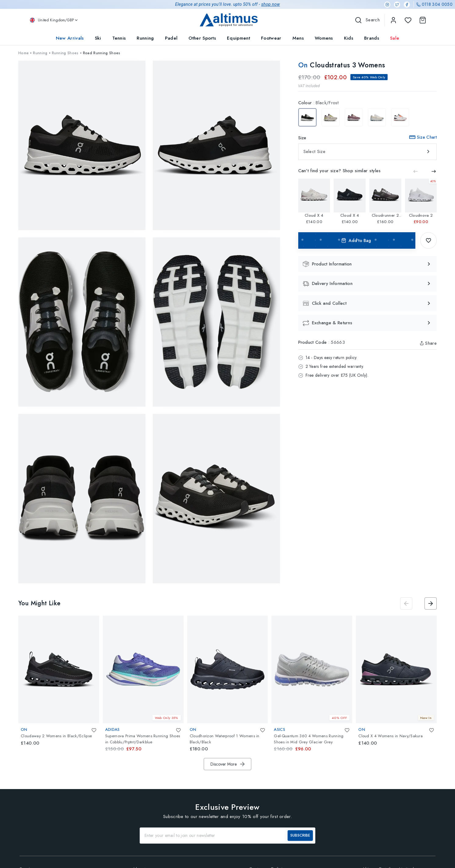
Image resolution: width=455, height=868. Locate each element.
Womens (324, 38)
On (304, 65)
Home (23, 53)
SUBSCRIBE (300, 835)
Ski (98, 38)
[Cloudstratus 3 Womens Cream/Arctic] (377, 117)
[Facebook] (407, 5)
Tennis (119, 38)
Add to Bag (357, 240)
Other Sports (202, 38)
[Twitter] (397, 5)
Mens (298, 38)
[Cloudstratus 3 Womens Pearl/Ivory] (331, 117)
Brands (372, 38)
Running (145, 38)
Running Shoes (65, 53)
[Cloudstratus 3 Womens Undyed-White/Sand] (400, 117)
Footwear (271, 38)
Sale (395, 38)
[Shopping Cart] (421, 20)
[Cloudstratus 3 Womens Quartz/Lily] (354, 117)
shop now (271, 4)
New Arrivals (70, 38)
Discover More (228, 764)
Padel (171, 38)
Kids (349, 38)
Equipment (238, 38)
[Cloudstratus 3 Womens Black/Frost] (307, 117)
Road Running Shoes (102, 53)
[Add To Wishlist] (428, 240)
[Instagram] (387, 5)
